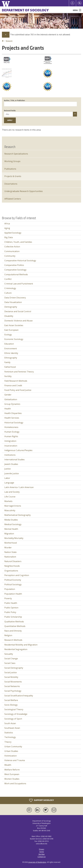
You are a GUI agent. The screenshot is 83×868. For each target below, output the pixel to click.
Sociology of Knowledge (16, 714)
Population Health (13, 594)
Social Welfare (11, 700)
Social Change (11, 659)
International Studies (14, 460)
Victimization (11, 756)
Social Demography (14, 668)
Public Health (11, 603)
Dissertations (11, 184)
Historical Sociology (14, 423)
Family (7, 362)
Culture (8, 293)
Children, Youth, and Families (18, 242)
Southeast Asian (12, 728)
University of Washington (37, 862)
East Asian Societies (14, 325)
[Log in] (72, 3)
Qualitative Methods (14, 622)
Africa (7, 224)
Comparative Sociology (15, 270)
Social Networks (12, 686)
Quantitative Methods (15, 626)
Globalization (11, 399)
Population (10, 589)
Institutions (10, 455)
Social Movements (13, 682)
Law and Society (12, 492)
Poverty (8, 598)
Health (8, 409)
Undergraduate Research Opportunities (24, 191)
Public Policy (10, 612)
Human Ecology (12, 432)
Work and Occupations (15, 783)
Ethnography (11, 358)
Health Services (12, 418)
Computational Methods (16, 274)
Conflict (8, 279)
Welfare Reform (12, 770)
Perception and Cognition (17, 575)
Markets (8, 501)
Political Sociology (13, 584)
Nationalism (10, 557)
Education (9, 344)
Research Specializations (16, 154)
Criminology (10, 288)
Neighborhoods (12, 566)
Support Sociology (41, 800)
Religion (8, 635)
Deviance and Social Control (18, 311)
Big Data (9, 237)
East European (11, 330)
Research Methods (13, 640)
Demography (11, 307)
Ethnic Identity (11, 353)
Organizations (11, 571)
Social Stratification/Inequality (19, 696)
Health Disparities (13, 413)
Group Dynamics (12, 404)
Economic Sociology (14, 339)
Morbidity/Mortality (14, 538)
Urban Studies (11, 751)
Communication (12, 251)
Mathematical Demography (18, 515)
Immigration (10, 441)
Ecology (8, 335)
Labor (7, 478)
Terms (42, 852)
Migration (9, 534)
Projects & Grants (13, 176)
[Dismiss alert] (6, 35)
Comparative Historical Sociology (20, 261)
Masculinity (10, 510)
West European (12, 774)
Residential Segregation (16, 649)
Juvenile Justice (12, 473)
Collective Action (12, 247)
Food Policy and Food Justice (18, 390)
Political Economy (13, 580)
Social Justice (11, 672)
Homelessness (11, 427)
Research (9, 41)
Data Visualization (13, 302)
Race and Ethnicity (13, 631)
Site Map (42, 854)
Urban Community (13, 747)
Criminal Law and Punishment (19, 284)
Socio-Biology (11, 705)
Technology (10, 737)
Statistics (9, 733)
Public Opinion (11, 608)
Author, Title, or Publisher (14, 100)
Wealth (8, 765)
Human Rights (11, 436)
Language (9, 483)
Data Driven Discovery (15, 298)
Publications (10, 169)
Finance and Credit (13, 385)
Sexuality (9, 654)
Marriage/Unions (13, 506)
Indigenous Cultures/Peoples (18, 450)
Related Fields (10, 111)
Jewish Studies (11, 464)
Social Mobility (11, 677)
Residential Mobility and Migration (21, 645)
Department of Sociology (25, 10)
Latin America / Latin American (19, 487)
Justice (8, 469)
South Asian (10, 723)
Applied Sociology (13, 233)
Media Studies (11, 520)
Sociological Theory (14, 709)
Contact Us (42, 857)
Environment (11, 349)
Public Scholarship (13, 617)
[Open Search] (80, 3)
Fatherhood (10, 367)
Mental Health (11, 529)
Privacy (42, 849)
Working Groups (12, 161)
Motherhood (11, 543)
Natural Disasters (13, 561)
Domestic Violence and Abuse (18, 321)
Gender (8, 395)
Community (10, 256)
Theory (8, 742)
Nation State (10, 552)
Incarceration (11, 446)
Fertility (8, 376)
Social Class (10, 663)
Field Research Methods (16, 381)
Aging (7, 228)
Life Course (10, 497)
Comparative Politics (14, 265)
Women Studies (12, 779)
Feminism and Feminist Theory (19, 372)
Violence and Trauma (15, 760)
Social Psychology (13, 691)
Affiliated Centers (13, 199)
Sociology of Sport (13, 719)
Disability (9, 316)
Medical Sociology (13, 524)
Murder (8, 548)
